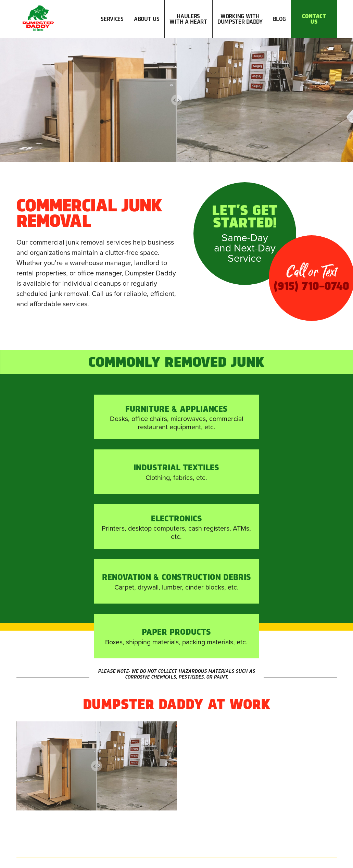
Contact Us (314, 17)
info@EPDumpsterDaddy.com (190, 791)
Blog (279, 17)
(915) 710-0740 (190, 774)
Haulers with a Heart (188, 17)
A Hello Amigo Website (229, 861)
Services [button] (112, 24)
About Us (147, 17)
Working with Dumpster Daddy (240, 17)
